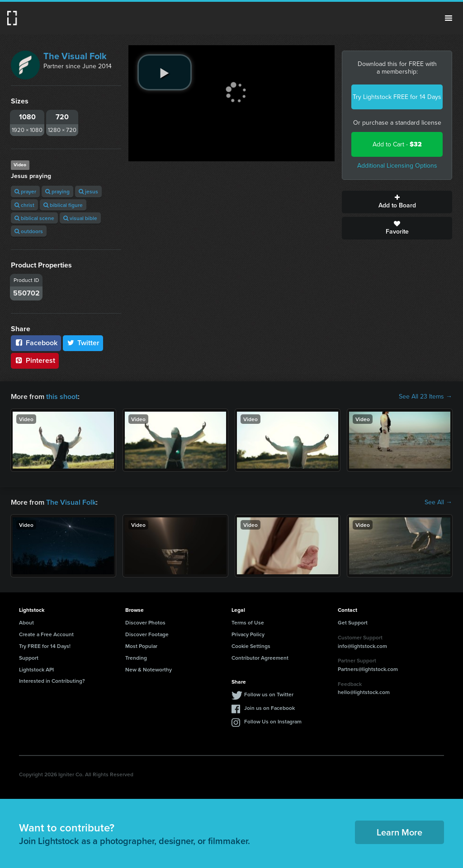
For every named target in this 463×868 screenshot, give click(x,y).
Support (29, 658)
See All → (438, 502)
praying (57, 191)
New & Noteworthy (149, 669)
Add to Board (397, 202)
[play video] (165, 72)
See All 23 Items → (425, 397)
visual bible (80, 218)
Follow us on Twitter (269, 694)
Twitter (83, 343)
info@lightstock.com (362, 646)
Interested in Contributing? (52, 681)
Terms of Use (248, 622)
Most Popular (141, 646)
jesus (88, 191)
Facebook (36, 343)
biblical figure (63, 205)
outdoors (29, 231)
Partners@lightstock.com (368, 669)
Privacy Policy (248, 634)
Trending (136, 658)
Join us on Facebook (269, 708)
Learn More (399, 832)
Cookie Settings (251, 646)
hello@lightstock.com (364, 692)
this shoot (62, 396)
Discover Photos (145, 622)
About (26, 622)
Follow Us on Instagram (273, 721)
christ (24, 205)
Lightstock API (36, 669)
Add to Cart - (397, 144)
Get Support (353, 622)
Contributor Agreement (260, 658)
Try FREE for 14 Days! (45, 646)
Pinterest (35, 360)
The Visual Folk (75, 56)
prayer (25, 191)
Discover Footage (147, 634)
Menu (449, 18)
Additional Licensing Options (397, 166)
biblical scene (34, 218)
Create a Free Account (46, 634)
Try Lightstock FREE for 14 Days (397, 97)
